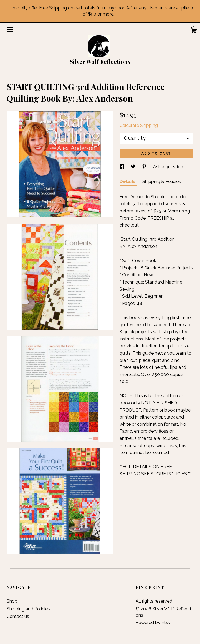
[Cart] (194, 31)
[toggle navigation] (10, 30)
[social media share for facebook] (122, 167)
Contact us (18, 616)
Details (128, 181)
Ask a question (168, 167)
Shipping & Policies (162, 181)
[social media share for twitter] (134, 167)
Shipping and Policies (28, 609)
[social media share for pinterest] (145, 167)
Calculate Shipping (139, 125)
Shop (12, 601)
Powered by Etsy (153, 622)
